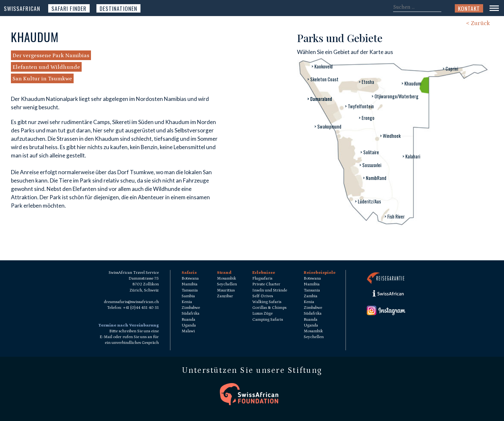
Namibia (189, 284)
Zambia (310, 296)
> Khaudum (411, 83)
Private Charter (266, 284)
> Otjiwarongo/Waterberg (395, 96)
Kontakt (469, 8)
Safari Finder (69, 8)
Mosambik (226, 278)
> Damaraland (320, 99)
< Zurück (478, 23)
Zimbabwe (191, 308)
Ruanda (188, 320)
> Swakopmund (328, 126)
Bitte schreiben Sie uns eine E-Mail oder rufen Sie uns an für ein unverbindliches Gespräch (129, 337)
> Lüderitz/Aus (368, 201)
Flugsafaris (262, 278)
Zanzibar (225, 296)
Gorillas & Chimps (269, 308)
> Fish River (395, 216)
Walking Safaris (267, 302)
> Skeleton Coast (323, 79)
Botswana (190, 278)
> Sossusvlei (370, 165)
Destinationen (118, 8)
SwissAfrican (22, 8)
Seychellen (227, 284)
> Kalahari (411, 156)
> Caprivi (450, 69)
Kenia (187, 302)
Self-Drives (263, 296)
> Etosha (366, 82)
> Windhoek (390, 136)
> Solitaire (370, 152)
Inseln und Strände (270, 290)
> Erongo (367, 118)
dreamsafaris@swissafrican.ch (131, 302)
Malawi (188, 331)
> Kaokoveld (322, 66)
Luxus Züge (262, 314)
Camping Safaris (268, 320)
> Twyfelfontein (359, 106)
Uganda (189, 325)
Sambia (188, 296)
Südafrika (190, 314)
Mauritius (226, 290)
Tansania (190, 290)
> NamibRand (375, 178)
